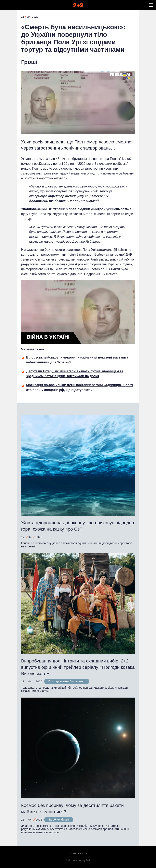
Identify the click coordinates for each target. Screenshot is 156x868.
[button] (151, 5)
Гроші (29, 62)
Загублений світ (59, 820)
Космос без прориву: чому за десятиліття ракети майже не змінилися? (72, 809)
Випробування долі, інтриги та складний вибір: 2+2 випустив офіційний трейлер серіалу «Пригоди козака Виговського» (78, 667)
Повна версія (78, 854)
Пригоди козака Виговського (67, 681)
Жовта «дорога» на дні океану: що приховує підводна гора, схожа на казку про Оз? (78, 526)
